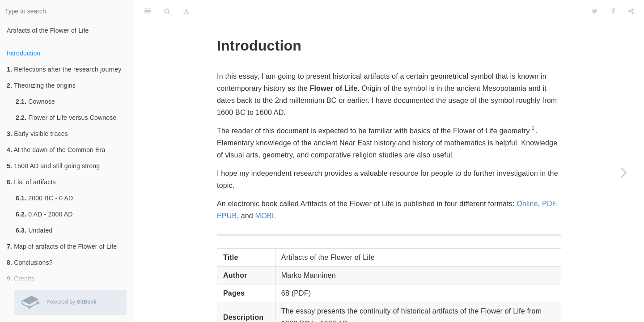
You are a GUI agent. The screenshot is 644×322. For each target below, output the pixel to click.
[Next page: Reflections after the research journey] (624, 172)
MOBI (265, 216)
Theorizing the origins (41, 85)
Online (527, 204)
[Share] (631, 11)
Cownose (35, 102)
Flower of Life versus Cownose (66, 118)
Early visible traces (37, 134)
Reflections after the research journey (64, 69)
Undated (34, 230)
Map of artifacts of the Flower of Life (62, 246)
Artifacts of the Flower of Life (48, 30)
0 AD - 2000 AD (44, 214)
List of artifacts (31, 182)
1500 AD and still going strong (53, 166)
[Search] (167, 11)
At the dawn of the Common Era (56, 150)
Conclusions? (30, 263)
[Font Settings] (186, 11)
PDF (549, 204)
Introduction (24, 53)
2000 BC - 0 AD (44, 198)
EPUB (227, 216)
